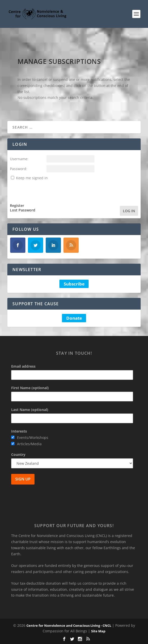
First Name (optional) (30, 388)
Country (18, 454)
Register (17, 206)
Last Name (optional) (30, 410)
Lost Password (23, 210)
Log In (129, 211)
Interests (19, 431)
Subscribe (74, 284)
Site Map (98, 631)
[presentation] (48, 191)
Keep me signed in (32, 178)
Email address (23, 366)
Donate (74, 318)
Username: (19, 159)
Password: (19, 169)
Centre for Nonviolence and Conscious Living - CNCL (69, 625)
